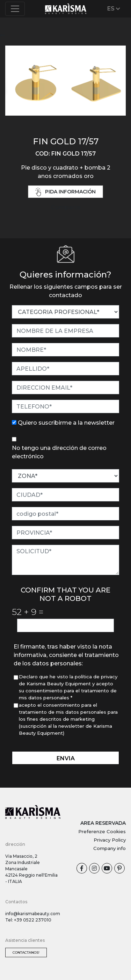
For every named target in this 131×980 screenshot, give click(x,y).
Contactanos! (26, 952)
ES (114, 9)
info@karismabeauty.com (33, 914)
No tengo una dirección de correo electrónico (59, 452)
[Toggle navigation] (15, 9)
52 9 (28, 612)
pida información (66, 192)
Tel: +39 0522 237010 (28, 920)
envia (66, 758)
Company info (110, 848)
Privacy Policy (110, 840)
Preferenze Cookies (102, 831)
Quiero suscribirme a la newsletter (66, 423)
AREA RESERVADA (103, 823)
